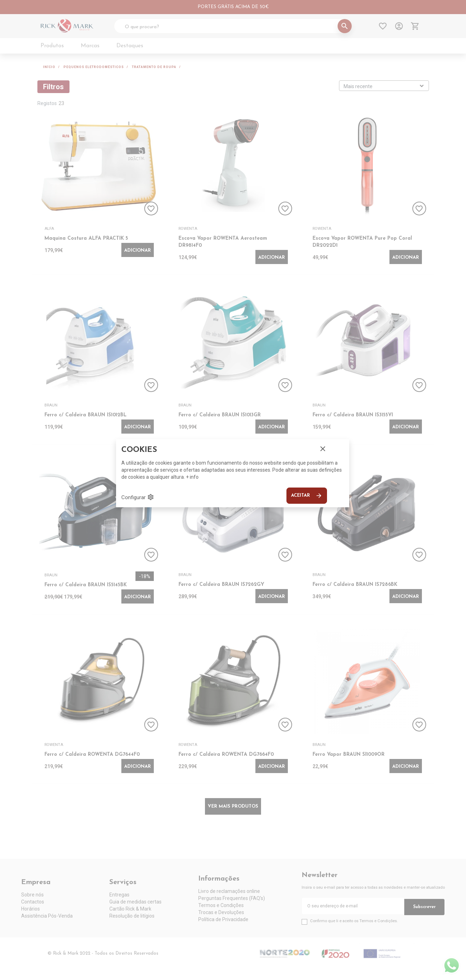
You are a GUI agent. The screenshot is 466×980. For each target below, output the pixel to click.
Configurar (138, 497)
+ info (192, 477)
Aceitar (307, 496)
